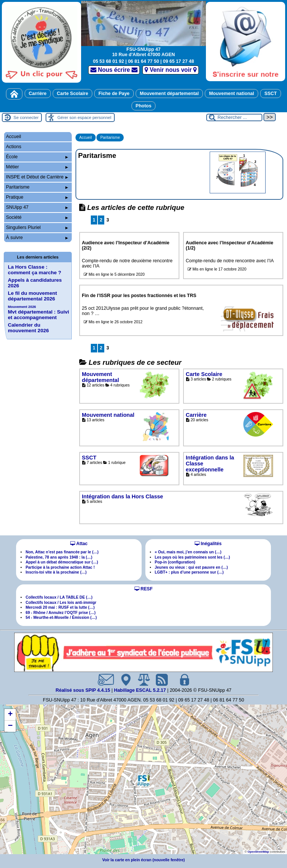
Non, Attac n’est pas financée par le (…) (62, 552)
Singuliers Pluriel (37, 227)
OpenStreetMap (258, 852)
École (37, 157)
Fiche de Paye (114, 94)
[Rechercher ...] (234, 117)
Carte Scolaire (72, 94)
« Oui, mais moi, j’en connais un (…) (188, 552)
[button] (143, 780)
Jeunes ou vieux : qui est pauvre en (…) (191, 567)
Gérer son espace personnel (84, 117)
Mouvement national (232, 94)
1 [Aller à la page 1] (94, 220)
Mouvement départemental (169, 94)
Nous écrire (114, 70)
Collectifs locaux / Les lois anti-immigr (61, 603)
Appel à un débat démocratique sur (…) (62, 562)
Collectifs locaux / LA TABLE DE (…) (59, 597)
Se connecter (26, 117)
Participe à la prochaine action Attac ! (60, 567)
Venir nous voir (171, 70)
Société (37, 217)
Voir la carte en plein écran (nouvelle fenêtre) (144, 860)
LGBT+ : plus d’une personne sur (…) (189, 572)
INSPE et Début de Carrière (37, 177)
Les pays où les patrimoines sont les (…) (192, 557)
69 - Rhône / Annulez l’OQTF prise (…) (60, 613)
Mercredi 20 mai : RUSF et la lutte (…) (60, 607)
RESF (144, 589)
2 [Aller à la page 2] (101, 220)
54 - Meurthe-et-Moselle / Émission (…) (61, 618)
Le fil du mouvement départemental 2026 (32, 296)
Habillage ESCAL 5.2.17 (140, 690)
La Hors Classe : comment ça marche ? (35, 270)
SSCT (270, 94)
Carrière (38, 94)
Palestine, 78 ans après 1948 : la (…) (59, 557)
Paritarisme (110, 137)
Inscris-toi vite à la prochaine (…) (56, 572)
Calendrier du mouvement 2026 (28, 328)
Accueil (86, 137)
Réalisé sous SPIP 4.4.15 (84, 690)
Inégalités (208, 544)
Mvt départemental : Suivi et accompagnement (38, 313)
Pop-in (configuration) (175, 562)
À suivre (37, 238)
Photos (143, 106)
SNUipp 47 (37, 207)
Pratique (37, 197)
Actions (14, 147)
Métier (37, 167)
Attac (79, 544)
